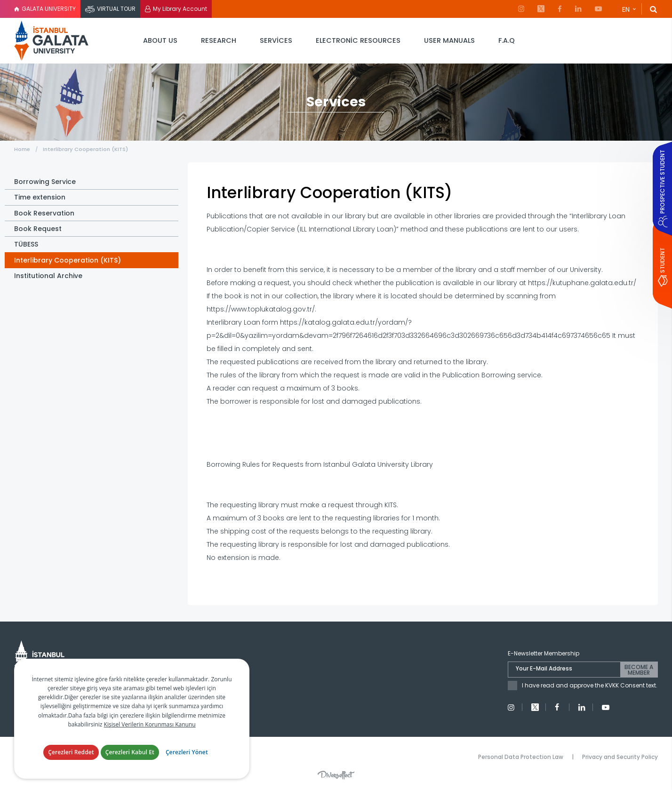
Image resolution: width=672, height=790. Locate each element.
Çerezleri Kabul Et (130, 752)
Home (23, 149)
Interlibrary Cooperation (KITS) (85, 149)
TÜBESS (26, 244)
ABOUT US (160, 40)
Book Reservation (44, 213)
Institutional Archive (48, 276)
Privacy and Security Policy (620, 757)
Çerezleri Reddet (71, 752)
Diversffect (336, 775)
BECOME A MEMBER (639, 670)
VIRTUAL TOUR (116, 9)
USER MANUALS (449, 40)
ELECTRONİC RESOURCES (358, 40)
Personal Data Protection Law (521, 757)
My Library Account (180, 9)
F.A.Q (507, 40)
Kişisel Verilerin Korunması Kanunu (150, 724)
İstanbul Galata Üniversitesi (52, 41)
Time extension (40, 197)
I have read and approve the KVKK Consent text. (590, 685)
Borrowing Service (45, 182)
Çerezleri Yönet (187, 752)
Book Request (38, 229)
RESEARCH (219, 40)
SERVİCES (276, 40)
